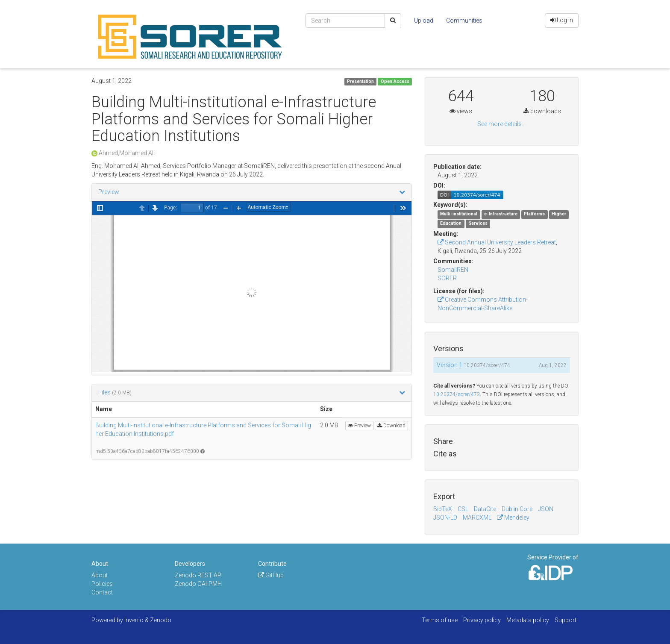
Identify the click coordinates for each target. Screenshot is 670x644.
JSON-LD (445, 518)
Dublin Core (517, 509)
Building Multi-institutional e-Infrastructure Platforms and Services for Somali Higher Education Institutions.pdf (203, 429)
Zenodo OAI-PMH (198, 584)
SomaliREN (453, 270)
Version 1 (450, 365)
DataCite (485, 509)
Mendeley (513, 518)
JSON (546, 509)
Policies (102, 584)
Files (105, 392)
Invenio (134, 620)
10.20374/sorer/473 (457, 394)
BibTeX (443, 509)
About (100, 575)
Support (566, 620)
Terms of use (440, 620)
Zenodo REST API (199, 575)
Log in (562, 20)
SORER (447, 278)
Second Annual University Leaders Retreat (497, 242)
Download (391, 426)
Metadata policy (528, 620)
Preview (109, 192)
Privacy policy (482, 620)
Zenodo (161, 620)
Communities (464, 21)
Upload (424, 21)
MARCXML (477, 518)
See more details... (501, 124)
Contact (102, 592)
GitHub (271, 575)
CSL (463, 509)
